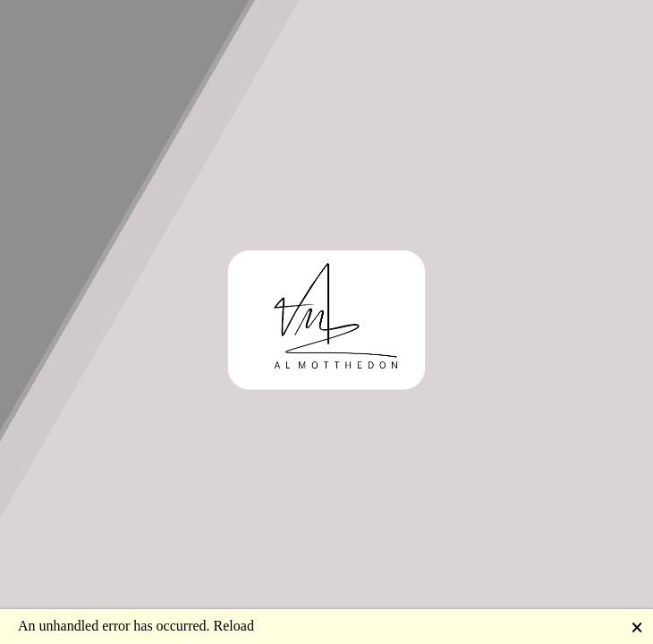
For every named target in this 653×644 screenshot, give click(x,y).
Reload (234, 626)
